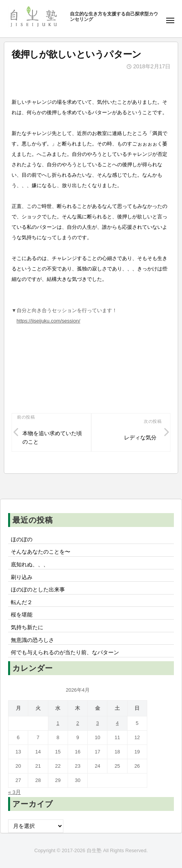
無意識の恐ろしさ (32, 640)
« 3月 (14, 792)
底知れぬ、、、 (30, 565)
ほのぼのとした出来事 (38, 590)
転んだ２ (22, 602)
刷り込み (22, 577)
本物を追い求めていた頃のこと (52, 438)
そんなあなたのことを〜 (41, 552)
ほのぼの (22, 540)
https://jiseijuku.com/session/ (48, 321)
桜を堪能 (22, 615)
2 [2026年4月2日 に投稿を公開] (77, 723)
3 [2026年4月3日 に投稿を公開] (98, 723)
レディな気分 (140, 438)
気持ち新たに (27, 627)
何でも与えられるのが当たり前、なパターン (65, 653)
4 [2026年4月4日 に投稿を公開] (117, 723)
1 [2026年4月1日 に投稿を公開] (58, 723)
